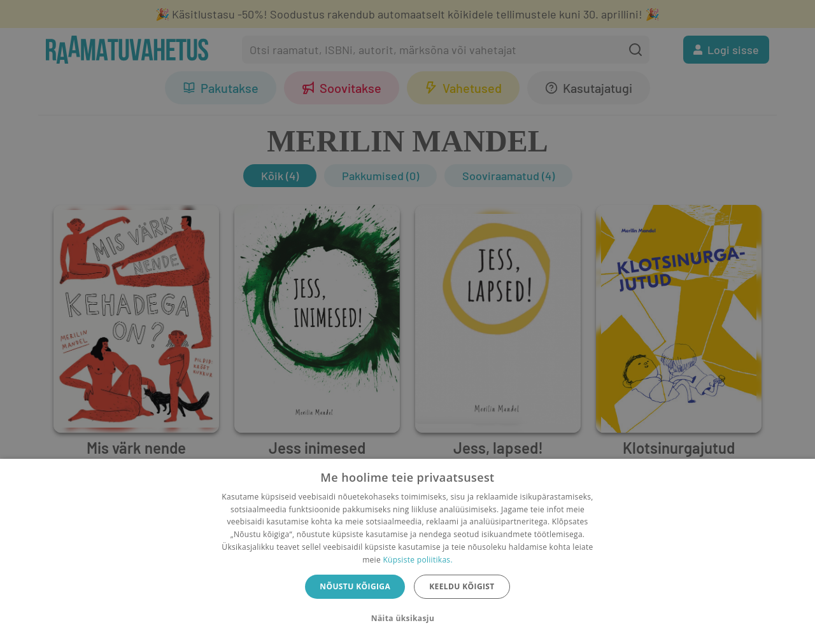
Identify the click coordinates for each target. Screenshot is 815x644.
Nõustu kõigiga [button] (355, 586)
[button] (407, 619)
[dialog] (407, 551)
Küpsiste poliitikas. (417, 560)
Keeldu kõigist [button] (462, 586)
